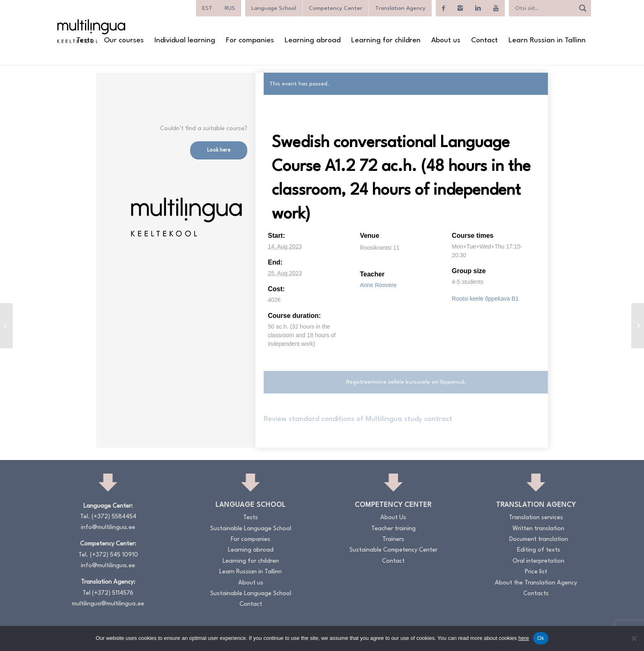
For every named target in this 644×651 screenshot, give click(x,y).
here (524, 638)
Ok (541, 638)
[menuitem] (207, 8)
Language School (274, 8)
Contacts (536, 594)
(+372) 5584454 (114, 517)
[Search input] (544, 8)
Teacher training (393, 529)
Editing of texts (539, 550)
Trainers (393, 539)
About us (251, 583)
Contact (251, 604)
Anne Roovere (378, 285)
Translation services (536, 518)
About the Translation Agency (536, 583)
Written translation (538, 529)
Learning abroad (251, 550)
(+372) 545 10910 (114, 555)
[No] (634, 638)
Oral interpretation (538, 561)
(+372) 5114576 (113, 593)
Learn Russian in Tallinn (251, 572)
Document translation (539, 539)
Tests (251, 518)
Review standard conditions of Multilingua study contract (358, 419)
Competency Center (336, 8)
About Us (393, 518)
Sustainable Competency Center (393, 550)
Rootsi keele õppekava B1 (485, 299)
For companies (251, 539)
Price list (536, 572)
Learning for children (251, 561)
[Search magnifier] (583, 8)
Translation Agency (400, 8)
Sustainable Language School (251, 529)
